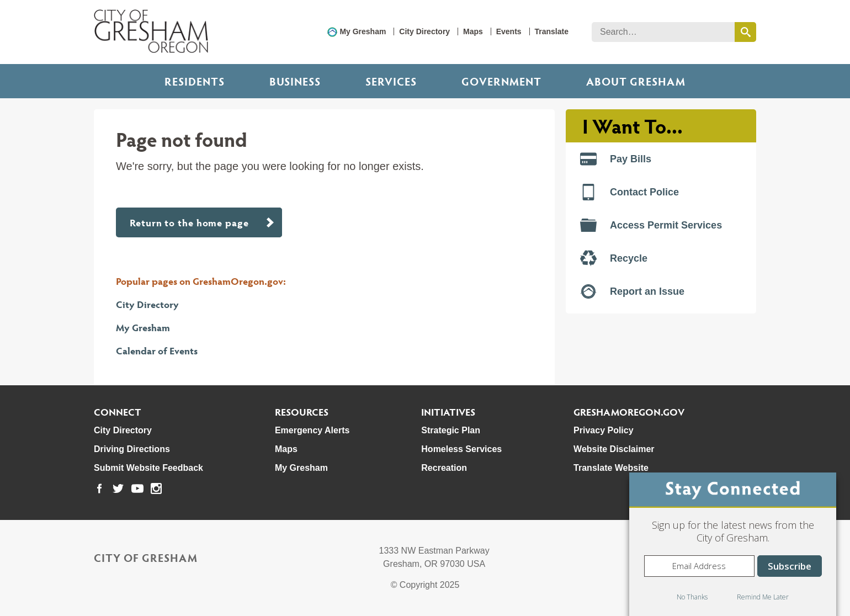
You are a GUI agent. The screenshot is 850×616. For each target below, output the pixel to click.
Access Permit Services (651, 225)
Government (501, 81)
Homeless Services (461, 449)
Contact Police (629, 192)
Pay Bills (616, 159)
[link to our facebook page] (99, 488)
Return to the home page (189, 222)
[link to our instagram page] (156, 488)
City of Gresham (146, 557)
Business (295, 81)
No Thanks (692, 597)
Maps (473, 31)
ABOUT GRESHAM (636, 81)
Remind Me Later (763, 597)
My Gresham (363, 31)
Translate (552, 31)
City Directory (424, 31)
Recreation (444, 468)
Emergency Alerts (312, 430)
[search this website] (745, 32)
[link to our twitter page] (118, 488)
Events (509, 31)
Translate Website (611, 468)
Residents (195, 81)
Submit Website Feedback (148, 468)
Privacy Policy (604, 430)
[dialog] (733, 544)
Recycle (614, 258)
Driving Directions (132, 449)
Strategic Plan (451, 430)
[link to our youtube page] (137, 488)
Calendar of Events (157, 350)
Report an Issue (632, 291)
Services (391, 81)
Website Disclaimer (614, 449)
